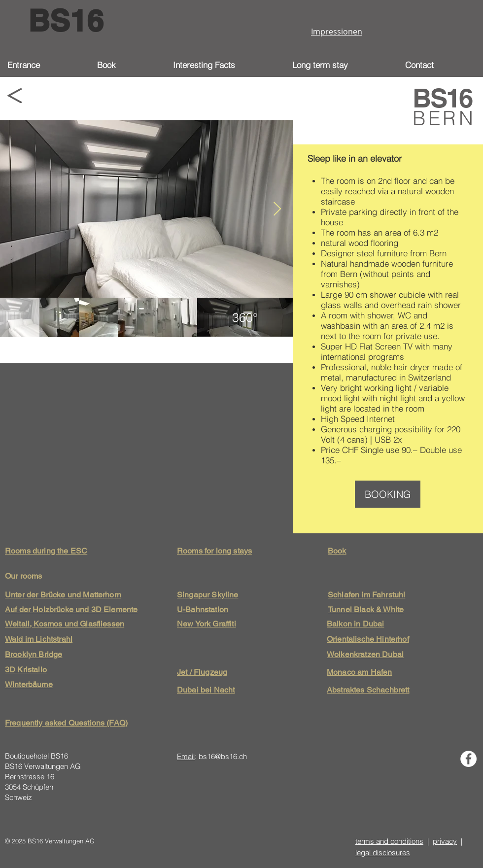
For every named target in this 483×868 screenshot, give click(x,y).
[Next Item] (277, 209)
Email (186, 756)
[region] (245, 317)
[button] (225, 65)
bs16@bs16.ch (223, 756)
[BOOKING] (388, 494)
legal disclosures (383, 852)
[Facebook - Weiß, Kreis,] (468, 759)
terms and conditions (389, 841)
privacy (445, 841)
